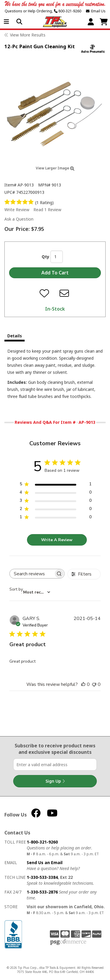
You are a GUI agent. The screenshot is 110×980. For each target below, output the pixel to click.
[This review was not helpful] (94, 684)
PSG (68, 942)
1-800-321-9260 (42, 842)
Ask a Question (19, 219)
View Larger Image (55, 168)
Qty (45, 257)
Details (15, 336)
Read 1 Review (47, 210)
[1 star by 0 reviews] (56, 518)
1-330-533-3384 (42, 877)
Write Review (17, 210)
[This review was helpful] (83, 684)
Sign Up (55, 781)
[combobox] (30, 592)
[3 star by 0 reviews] (56, 502)
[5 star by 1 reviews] (56, 485)
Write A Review (57, 540)
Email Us (96, 11)
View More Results (28, 35)
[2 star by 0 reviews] (56, 510)
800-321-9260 (68, 11)
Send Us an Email (45, 862)
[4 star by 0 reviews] (56, 493)
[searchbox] (32, 574)
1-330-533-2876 (42, 892)
